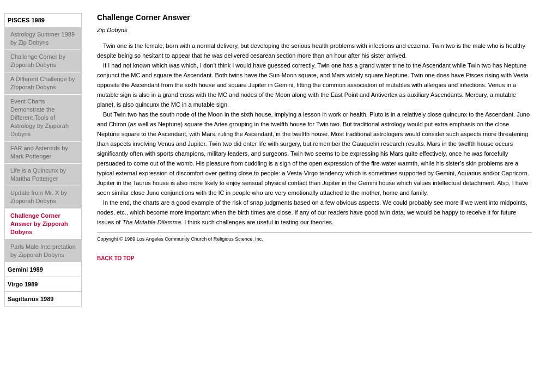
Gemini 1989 (25, 269)
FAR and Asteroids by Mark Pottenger (39, 152)
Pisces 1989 (26, 20)
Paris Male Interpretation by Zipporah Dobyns (43, 251)
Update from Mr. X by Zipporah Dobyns (39, 197)
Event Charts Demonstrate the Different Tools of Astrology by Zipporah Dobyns (40, 118)
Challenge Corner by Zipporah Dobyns (38, 61)
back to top (116, 258)
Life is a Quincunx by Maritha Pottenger (38, 174)
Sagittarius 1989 (31, 299)
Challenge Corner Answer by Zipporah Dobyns (39, 224)
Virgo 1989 (23, 284)
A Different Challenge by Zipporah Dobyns (43, 83)
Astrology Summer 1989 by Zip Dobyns (43, 38)
